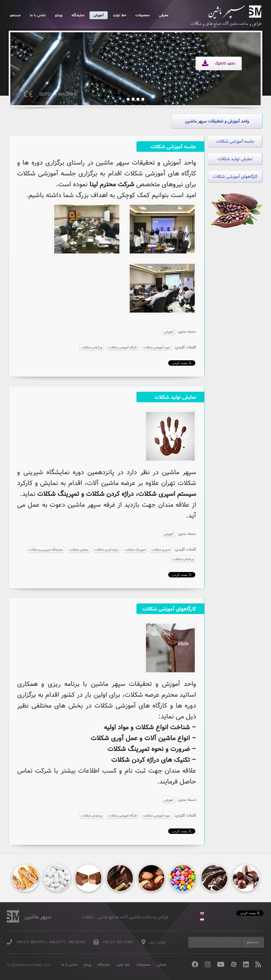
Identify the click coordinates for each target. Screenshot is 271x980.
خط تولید (119, 15)
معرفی (164, 15)
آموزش (99, 15)
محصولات (143, 15)
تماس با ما (38, 15)
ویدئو (59, 15)
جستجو (15, 15)
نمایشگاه (78, 15)
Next (248, 65)
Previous (23, 65)
